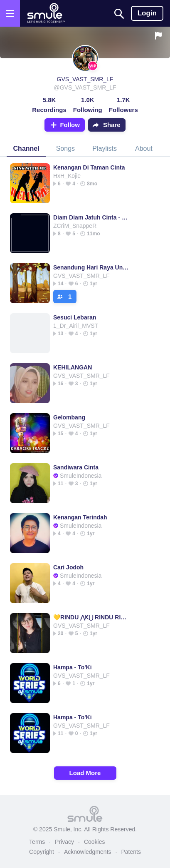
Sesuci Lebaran (75, 317)
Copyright (42, 852)
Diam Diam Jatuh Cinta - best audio (91, 217)
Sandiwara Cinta (76, 467)
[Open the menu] (10, 13)
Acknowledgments (88, 852)
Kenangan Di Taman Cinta (89, 167)
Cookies (95, 842)
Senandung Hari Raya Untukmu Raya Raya (91, 267)
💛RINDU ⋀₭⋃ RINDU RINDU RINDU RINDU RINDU (91, 617)
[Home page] (46, 13)
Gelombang (69, 417)
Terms (37, 842)
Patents (131, 852)
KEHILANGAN (73, 367)
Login (147, 13)
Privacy (64, 842)
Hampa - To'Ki (73, 667)
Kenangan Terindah (80, 517)
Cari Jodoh (68, 567)
